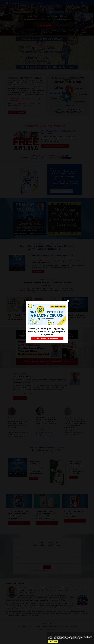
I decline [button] (55, 642)
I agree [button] (50, 642)
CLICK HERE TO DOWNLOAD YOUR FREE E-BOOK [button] (47, 339)
